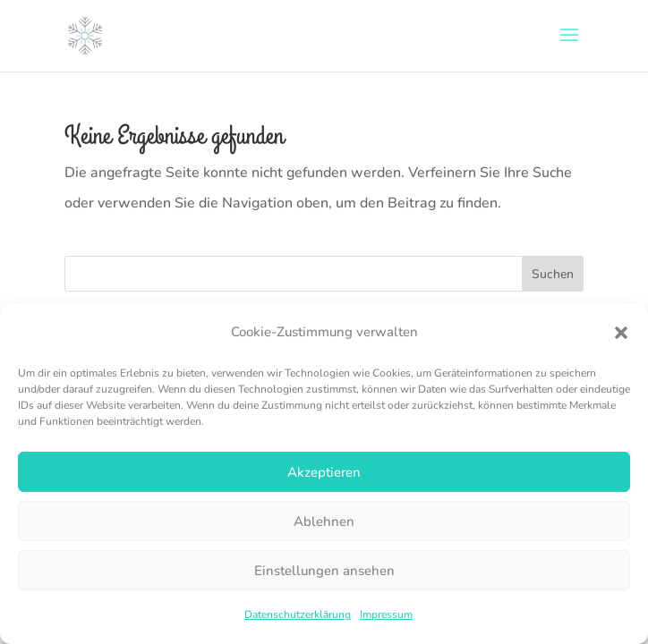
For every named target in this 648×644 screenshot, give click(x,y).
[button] (621, 333)
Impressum (386, 614)
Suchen (553, 274)
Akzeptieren (324, 472)
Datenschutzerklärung (298, 614)
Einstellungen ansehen (324, 571)
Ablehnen (324, 521)
